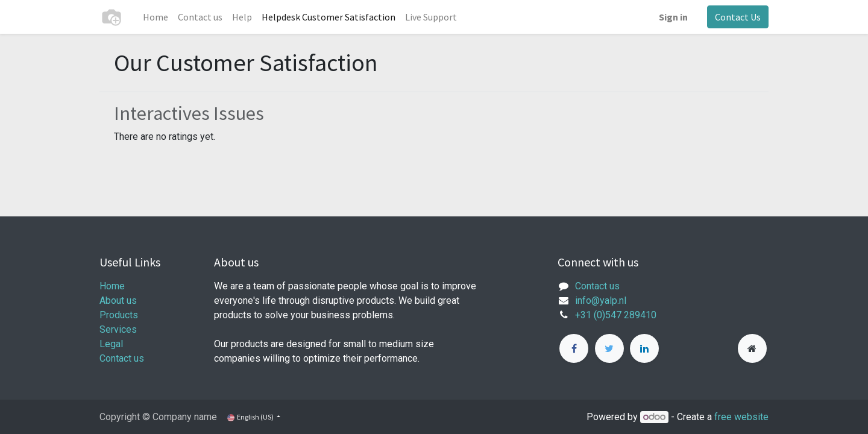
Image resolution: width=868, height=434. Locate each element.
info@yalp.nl (601, 300)
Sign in (673, 17)
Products (119, 315)
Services (118, 329)
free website (741, 417)
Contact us (122, 358)
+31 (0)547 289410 (616, 315)
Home (112, 286)
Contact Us (738, 17)
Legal (111, 344)
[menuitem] (156, 17)
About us (118, 300)
